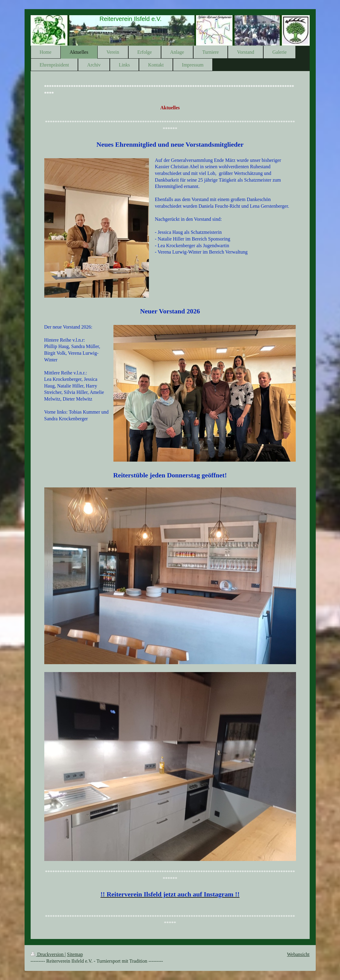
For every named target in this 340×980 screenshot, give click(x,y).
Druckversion (48, 954)
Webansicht (298, 954)
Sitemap (75, 954)
